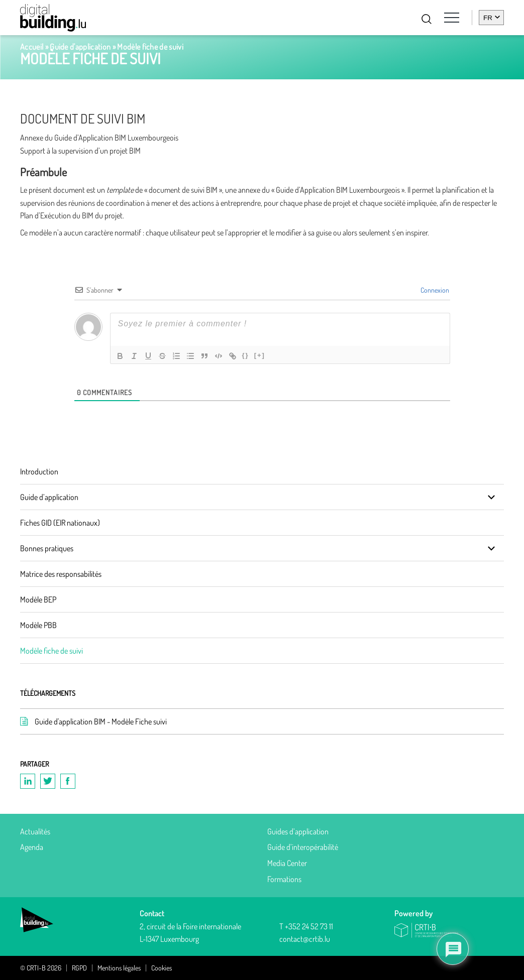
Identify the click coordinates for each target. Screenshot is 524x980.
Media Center (287, 863)
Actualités (35, 831)
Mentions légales (119, 968)
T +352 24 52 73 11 (306, 926)
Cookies (162, 968)
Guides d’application (298, 831)
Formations (284, 879)
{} (246, 355)
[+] (260, 355)
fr (488, 18)
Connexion (434, 290)
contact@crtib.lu (305, 939)
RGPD (79, 968)
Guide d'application (80, 47)
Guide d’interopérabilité (303, 847)
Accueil (32, 47)
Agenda (32, 847)
